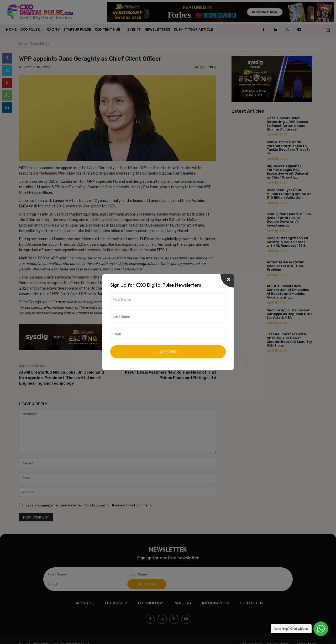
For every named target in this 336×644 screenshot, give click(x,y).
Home (23, 43)
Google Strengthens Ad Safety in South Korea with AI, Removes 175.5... (288, 242)
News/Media (40, 43)
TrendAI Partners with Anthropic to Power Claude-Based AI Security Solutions (289, 340)
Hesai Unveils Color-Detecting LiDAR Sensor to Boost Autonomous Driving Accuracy (288, 124)
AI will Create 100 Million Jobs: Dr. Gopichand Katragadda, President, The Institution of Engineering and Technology (62, 378)
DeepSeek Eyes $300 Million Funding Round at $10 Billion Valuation (289, 194)
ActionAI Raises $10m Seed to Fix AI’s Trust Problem (285, 266)
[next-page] (243, 363)
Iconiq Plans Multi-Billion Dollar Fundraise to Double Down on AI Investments (289, 220)
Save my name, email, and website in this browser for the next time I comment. (89, 505)
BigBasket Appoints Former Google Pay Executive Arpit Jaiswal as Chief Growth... (287, 172)
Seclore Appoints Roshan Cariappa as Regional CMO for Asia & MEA (289, 314)
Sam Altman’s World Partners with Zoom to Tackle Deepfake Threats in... (288, 148)
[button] (328, 30)
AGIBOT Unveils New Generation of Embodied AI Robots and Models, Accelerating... (288, 292)
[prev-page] (235, 363)
